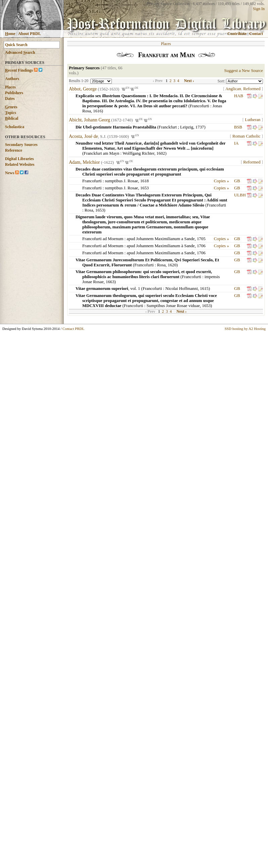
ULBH (240, 195)
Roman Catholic (247, 136)
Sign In (259, 9)
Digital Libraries (19, 159)
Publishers (14, 93)
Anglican (233, 89)
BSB (238, 127)
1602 (161, 153)
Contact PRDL (73, 329)
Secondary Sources (21, 145)
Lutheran (253, 120)
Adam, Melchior (84, 162)
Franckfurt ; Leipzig (176, 127)
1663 (110, 282)
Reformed (252, 89)
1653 (144, 188)
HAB (239, 96)
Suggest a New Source (243, 71)
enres (11, 107)
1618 (144, 181)
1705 (201, 239)
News (10, 173)
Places (10, 87)
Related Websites (20, 164)
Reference (14, 150)
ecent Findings (19, 70)
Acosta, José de (83, 136)
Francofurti (199, 106)
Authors (12, 79)
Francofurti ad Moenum (103, 239)
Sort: (222, 81)
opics (11, 113)
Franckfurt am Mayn (101, 153)
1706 (201, 246)
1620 (172, 265)
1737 (200, 127)
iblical (12, 118)
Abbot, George (83, 89)
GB (237, 181)
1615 (204, 289)
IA (236, 143)
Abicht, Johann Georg (90, 120)
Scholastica (15, 127)
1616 (97, 111)
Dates (10, 99)
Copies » (221, 181)
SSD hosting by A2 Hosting (245, 329)
